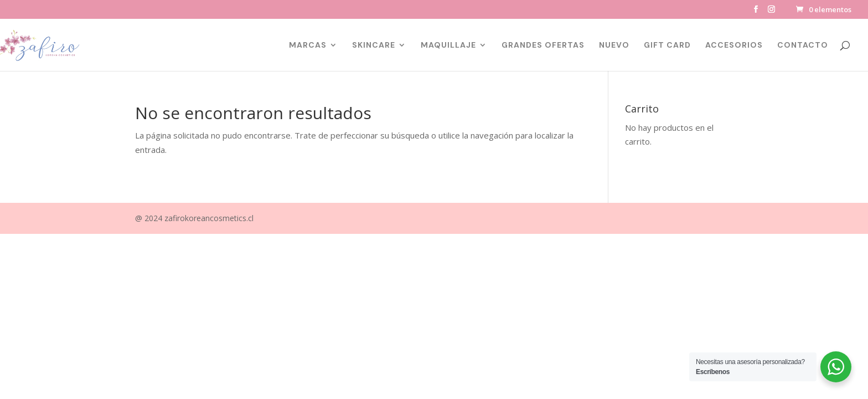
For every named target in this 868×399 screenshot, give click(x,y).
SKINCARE (374, 45)
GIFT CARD (667, 45)
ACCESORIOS (734, 45)
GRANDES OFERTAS (543, 45)
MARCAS (308, 45)
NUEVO (614, 45)
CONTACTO (803, 45)
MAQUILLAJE (448, 45)
